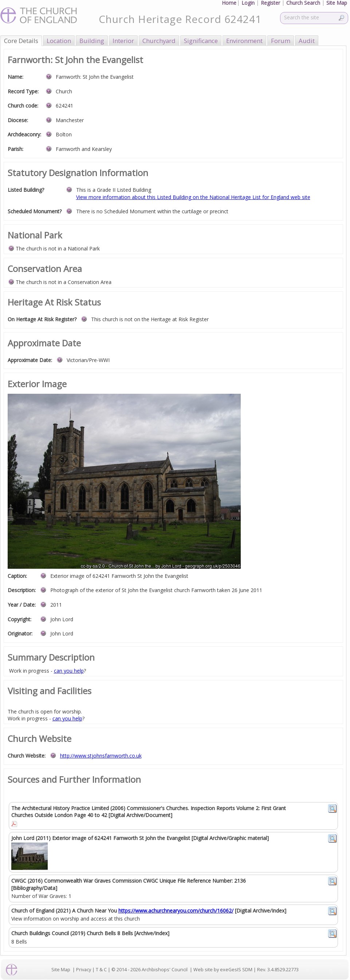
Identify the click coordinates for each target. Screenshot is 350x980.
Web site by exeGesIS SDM (223, 970)
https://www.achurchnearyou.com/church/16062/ (176, 911)
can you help (69, 671)
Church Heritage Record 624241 (180, 19)
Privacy (84, 970)
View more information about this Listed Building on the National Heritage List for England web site (193, 197)
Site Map (61, 970)
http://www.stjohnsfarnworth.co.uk (101, 756)
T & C (101, 970)
